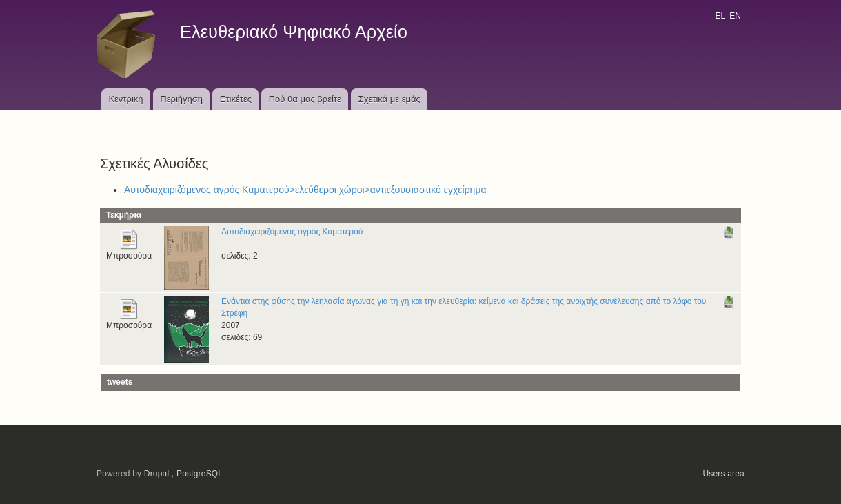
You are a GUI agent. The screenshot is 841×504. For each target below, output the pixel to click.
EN (735, 16)
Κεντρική (125, 99)
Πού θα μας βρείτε (305, 99)
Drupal (157, 474)
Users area (723, 474)
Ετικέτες (236, 99)
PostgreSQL (200, 474)
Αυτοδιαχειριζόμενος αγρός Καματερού (292, 232)
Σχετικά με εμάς (389, 99)
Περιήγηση (181, 99)
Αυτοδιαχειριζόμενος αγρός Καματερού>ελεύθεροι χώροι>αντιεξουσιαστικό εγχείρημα (305, 190)
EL (720, 16)
